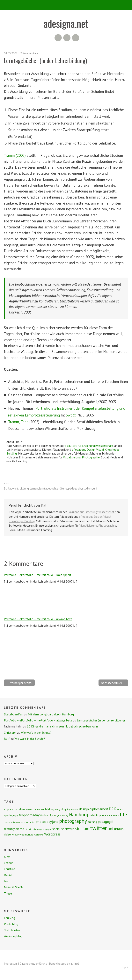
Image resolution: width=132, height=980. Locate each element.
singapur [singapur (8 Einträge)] (47, 829)
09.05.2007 (11, 53)
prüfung (62, 488)
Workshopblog (13, 936)
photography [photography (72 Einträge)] (73, 821)
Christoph (10, 733)
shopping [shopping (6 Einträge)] (37, 829)
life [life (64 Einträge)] (123, 814)
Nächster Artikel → (113, 683)
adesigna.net (66, 23)
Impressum (11, 964)
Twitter (76, 38)
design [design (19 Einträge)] (84, 809)
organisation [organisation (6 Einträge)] (29, 822)
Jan (6, 881)
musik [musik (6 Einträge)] (12, 822)
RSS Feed (58, 38)
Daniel (8, 875)
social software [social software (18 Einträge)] (63, 829)
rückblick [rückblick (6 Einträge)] (29, 829)
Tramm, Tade (18, 422)
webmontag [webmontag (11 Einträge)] (26, 835)
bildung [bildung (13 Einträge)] (50, 809)
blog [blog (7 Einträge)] (58, 809)
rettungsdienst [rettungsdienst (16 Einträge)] (14, 829)
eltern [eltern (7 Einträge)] (120, 809)
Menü (66, 5)
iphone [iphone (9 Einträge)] (103, 815)
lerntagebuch (48, 488)
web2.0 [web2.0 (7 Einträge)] (15, 835)
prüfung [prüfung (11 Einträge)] (92, 822)
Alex (7, 857)
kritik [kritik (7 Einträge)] (110, 815)
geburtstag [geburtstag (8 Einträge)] (63, 815)
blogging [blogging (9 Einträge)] (66, 809)
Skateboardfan (14, 714)
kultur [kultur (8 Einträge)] (116, 815)
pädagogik (75, 488)
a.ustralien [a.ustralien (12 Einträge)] (18, 809)
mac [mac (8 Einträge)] (6, 822)
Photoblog (11, 924)
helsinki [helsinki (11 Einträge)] (94, 815)
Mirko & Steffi (13, 887)
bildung (24, 488)
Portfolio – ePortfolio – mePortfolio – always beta (38, 619)
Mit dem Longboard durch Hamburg (51, 714)
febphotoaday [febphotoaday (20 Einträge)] (29, 815)
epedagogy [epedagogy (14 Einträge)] (11, 815)
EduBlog (9, 918)
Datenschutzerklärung (33, 964)
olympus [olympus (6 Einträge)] (19, 822)
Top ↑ (125, 967)
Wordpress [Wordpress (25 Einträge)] (52, 834)
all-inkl (75, 964)
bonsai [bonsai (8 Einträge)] (75, 809)
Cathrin (9, 863)
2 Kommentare (29, 53)
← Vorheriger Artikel (19, 683)
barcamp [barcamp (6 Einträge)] (29, 809)
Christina (10, 869)
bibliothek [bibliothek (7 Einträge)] (39, 809)
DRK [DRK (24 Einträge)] (112, 809)
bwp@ (71, 415)
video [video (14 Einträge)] (7, 834)
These (8, 893)
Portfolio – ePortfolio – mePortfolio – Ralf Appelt (38, 575)
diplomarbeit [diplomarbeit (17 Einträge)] (99, 809)
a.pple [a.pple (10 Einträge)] (7, 809)
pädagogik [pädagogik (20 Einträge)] (106, 822)
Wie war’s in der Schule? (36, 733)
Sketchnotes (12, 930)
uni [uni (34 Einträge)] (110, 828)
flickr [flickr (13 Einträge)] (53, 815)
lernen (34, 488)
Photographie (91, 457)
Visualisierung (72, 457)
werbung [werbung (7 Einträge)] (39, 835)
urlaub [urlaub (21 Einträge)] (119, 829)
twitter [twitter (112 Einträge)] (99, 828)
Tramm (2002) (15, 155)
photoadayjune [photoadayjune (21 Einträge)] (47, 821)
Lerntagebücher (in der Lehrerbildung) (101, 720)
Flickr (67, 38)
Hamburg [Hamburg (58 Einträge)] (79, 814)
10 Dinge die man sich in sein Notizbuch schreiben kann (62, 726)
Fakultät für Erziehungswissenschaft (89, 446)
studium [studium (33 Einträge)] (82, 828)
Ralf (44, 505)
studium (87, 488)
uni (95, 488)
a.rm (7, 483)
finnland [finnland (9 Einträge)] (45, 815)
